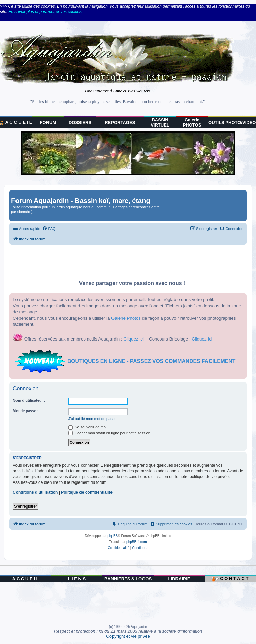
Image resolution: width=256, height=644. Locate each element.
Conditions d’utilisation (35, 492)
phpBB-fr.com (137, 542)
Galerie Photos (126, 318)
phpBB (113, 536)
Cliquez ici (134, 339)
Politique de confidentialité (87, 492)
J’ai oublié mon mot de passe (92, 419)
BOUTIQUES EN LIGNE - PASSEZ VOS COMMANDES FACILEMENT (151, 361)
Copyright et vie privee (128, 636)
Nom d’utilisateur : (29, 400)
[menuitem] (49, 229)
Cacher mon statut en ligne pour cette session (109, 433)
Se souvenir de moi (87, 427)
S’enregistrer (26, 506)
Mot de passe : (26, 411)
